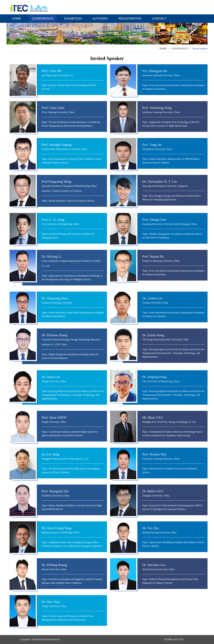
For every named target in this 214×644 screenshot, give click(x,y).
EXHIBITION (73, 19)
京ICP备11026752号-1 (174, 639)
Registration (130, 19)
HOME (16, 19)
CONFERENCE (43, 19)
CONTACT (159, 19)
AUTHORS (100, 19)
